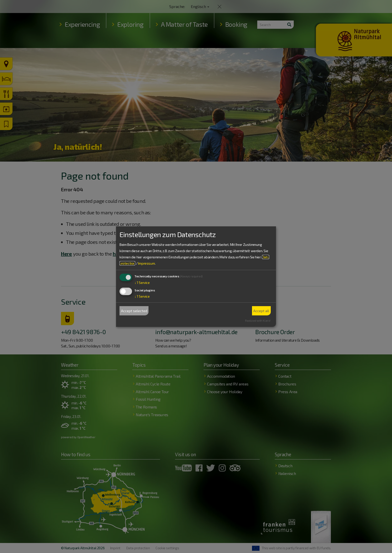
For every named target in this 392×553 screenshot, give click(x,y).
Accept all (261, 311)
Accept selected (134, 311)
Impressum (146, 263)
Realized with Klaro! (258, 321)
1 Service (142, 283)
